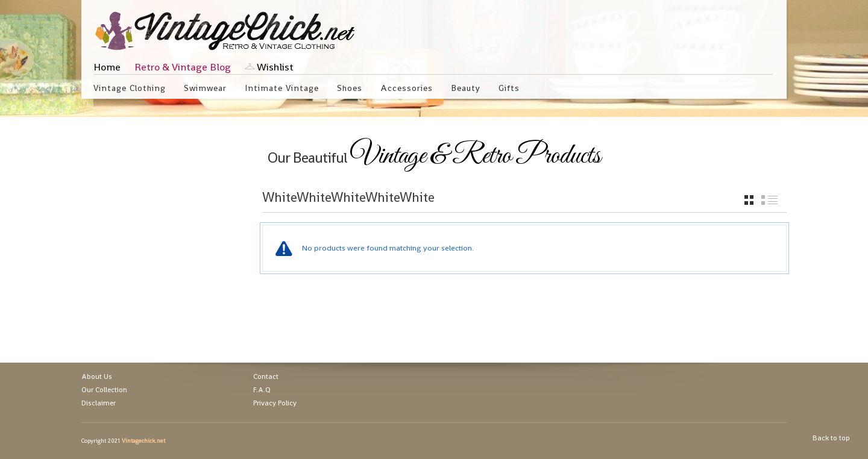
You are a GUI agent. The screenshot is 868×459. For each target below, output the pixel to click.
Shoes (350, 88)
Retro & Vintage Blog (183, 67)
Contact (266, 376)
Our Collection (104, 390)
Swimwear (205, 88)
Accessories (407, 88)
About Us (97, 376)
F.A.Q (262, 390)
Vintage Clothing (130, 88)
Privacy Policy (275, 403)
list (769, 200)
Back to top (831, 438)
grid (749, 200)
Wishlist (275, 67)
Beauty (466, 88)
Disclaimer (99, 403)
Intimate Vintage (282, 88)
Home (107, 67)
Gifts (509, 88)
